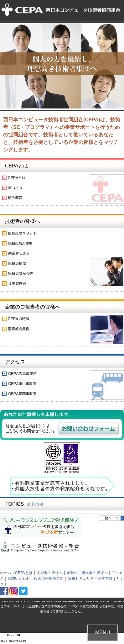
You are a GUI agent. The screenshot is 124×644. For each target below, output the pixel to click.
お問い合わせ (19, 578)
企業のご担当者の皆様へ (87, 573)
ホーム (6, 573)
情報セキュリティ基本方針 (90, 578)
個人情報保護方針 (49, 578)
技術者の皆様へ (49, 573)
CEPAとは (24, 573)
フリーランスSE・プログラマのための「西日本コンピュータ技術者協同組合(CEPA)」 (62, 11)
